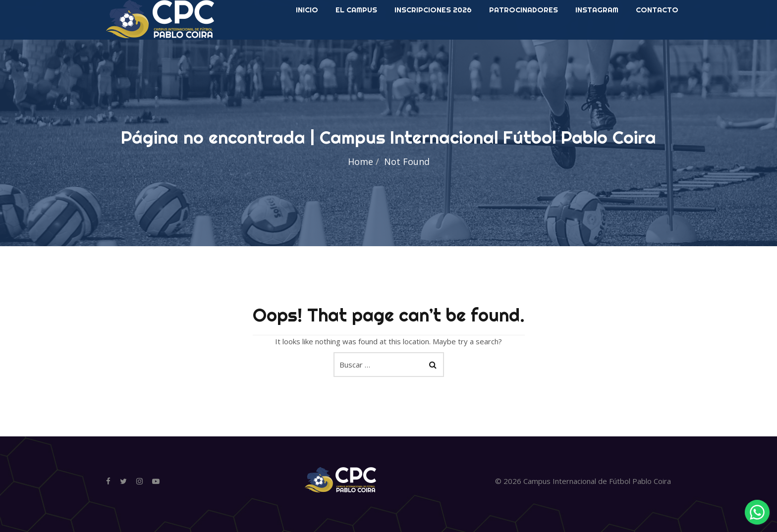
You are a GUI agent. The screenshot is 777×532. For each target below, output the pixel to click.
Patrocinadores (524, 39)
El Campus (356, 39)
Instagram (597, 39)
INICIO (307, 39)
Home (361, 161)
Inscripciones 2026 (433, 39)
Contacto (657, 39)
